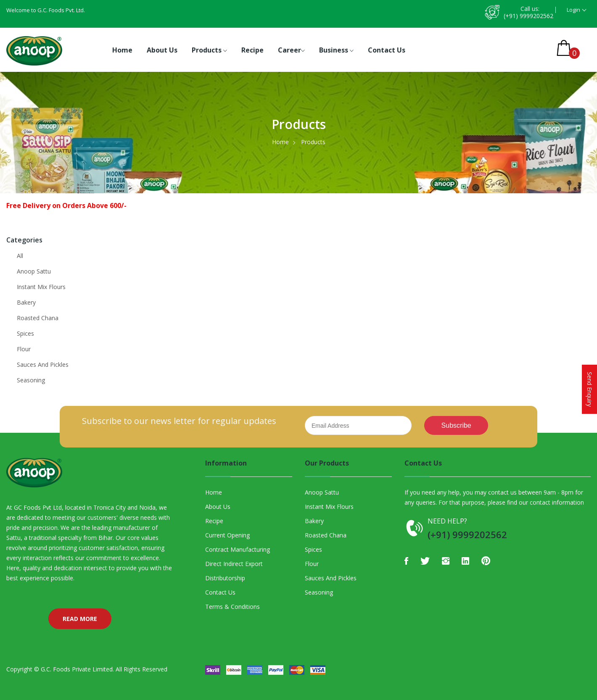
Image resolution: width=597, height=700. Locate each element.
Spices (25, 333)
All (20, 256)
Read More (80, 619)
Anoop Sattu (34, 271)
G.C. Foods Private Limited (77, 669)
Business (336, 51)
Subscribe (456, 425)
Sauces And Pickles (43, 364)
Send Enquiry (590, 389)
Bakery (26, 302)
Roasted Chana (38, 318)
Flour (24, 349)
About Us (162, 50)
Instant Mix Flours (41, 287)
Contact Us (387, 50)
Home (122, 50)
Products (209, 51)
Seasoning (31, 380)
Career (291, 51)
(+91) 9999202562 (528, 16)
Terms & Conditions (232, 607)
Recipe (252, 50)
